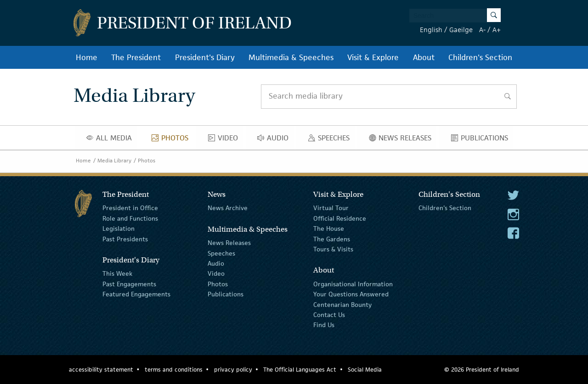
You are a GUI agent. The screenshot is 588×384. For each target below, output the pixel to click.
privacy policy (233, 370)
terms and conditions (174, 370)
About (424, 57)
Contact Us (329, 315)
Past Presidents (125, 239)
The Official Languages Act (300, 370)
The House (329, 228)
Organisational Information (353, 284)
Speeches (331, 140)
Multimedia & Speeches (291, 57)
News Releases (403, 140)
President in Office (130, 208)
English (431, 30)
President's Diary (205, 57)
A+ (497, 30)
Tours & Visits (333, 249)
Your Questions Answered (351, 294)
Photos (172, 140)
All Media (112, 140)
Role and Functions (130, 218)
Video (226, 140)
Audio (275, 140)
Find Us (324, 325)
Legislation (119, 228)
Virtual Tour (331, 208)
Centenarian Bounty (342, 304)
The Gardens (332, 239)
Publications (482, 140)
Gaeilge (461, 30)
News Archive (228, 208)
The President (136, 57)
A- (482, 30)
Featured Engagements (136, 294)
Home (87, 57)
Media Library (114, 160)
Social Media (365, 370)
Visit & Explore (373, 57)
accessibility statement (101, 370)
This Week (117, 273)
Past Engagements (129, 284)
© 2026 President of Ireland (482, 370)
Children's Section (480, 57)
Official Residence (340, 218)
